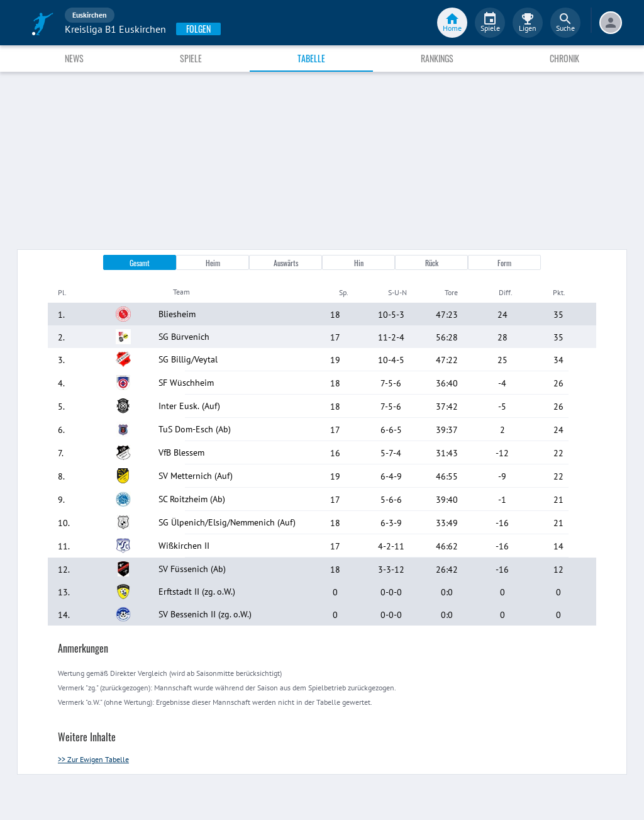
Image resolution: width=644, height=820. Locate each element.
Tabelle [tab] (311, 58)
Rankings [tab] (437, 58)
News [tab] (74, 58)
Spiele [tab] (191, 58)
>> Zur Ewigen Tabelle (93, 759)
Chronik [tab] (564, 58)
